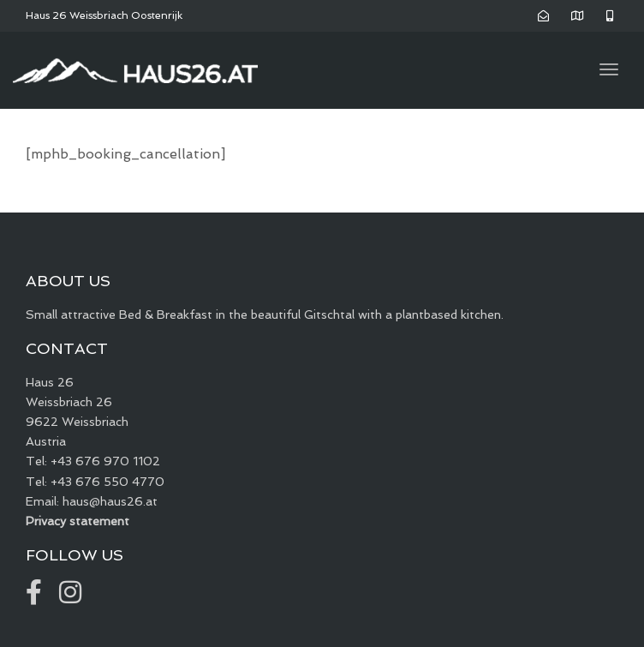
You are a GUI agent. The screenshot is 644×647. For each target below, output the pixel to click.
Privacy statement (78, 521)
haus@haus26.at (110, 501)
